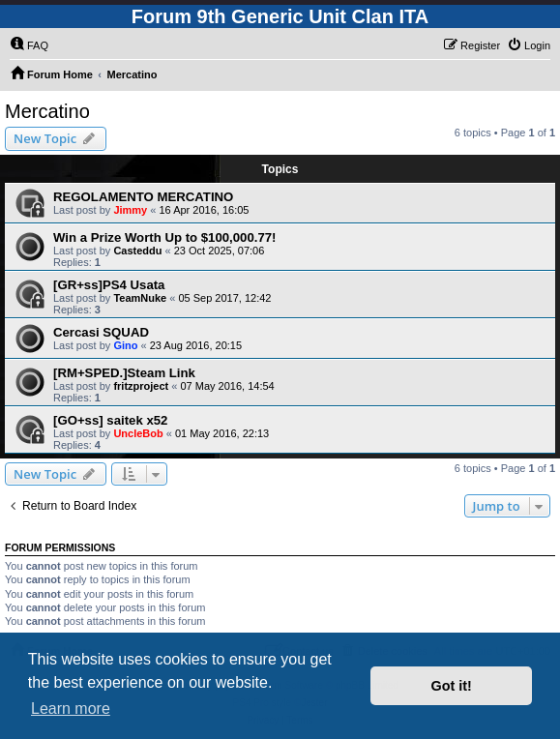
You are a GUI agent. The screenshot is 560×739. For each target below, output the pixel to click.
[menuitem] (29, 45)
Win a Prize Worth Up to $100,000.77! (165, 237)
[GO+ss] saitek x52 (110, 420)
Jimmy (130, 210)
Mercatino (47, 111)
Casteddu (137, 251)
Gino (125, 345)
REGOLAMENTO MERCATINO (143, 197)
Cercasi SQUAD (101, 332)
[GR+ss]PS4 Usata (109, 285)
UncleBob (138, 433)
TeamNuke (140, 298)
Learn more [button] (71, 709)
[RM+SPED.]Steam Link (124, 373)
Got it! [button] (452, 686)
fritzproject (141, 386)
